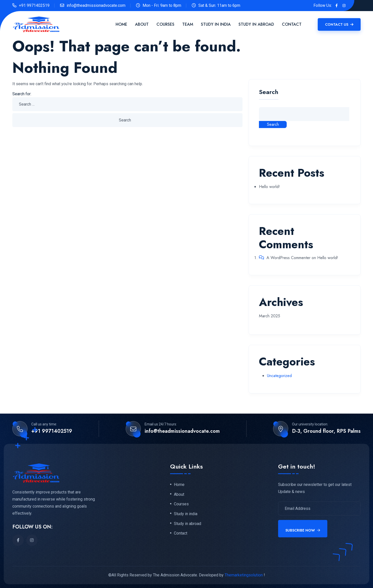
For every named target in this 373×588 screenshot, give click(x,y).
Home (121, 24)
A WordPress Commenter (288, 258)
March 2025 (270, 316)
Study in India (216, 24)
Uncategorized (279, 376)
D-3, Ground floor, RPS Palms (326, 431)
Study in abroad (188, 524)
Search (269, 93)
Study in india (186, 514)
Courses (165, 24)
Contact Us (339, 24)
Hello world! (269, 187)
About (142, 24)
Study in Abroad (256, 24)
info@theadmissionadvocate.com (96, 5)
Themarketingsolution (244, 575)
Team (188, 24)
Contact (292, 24)
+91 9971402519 (34, 5)
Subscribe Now (303, 530)
